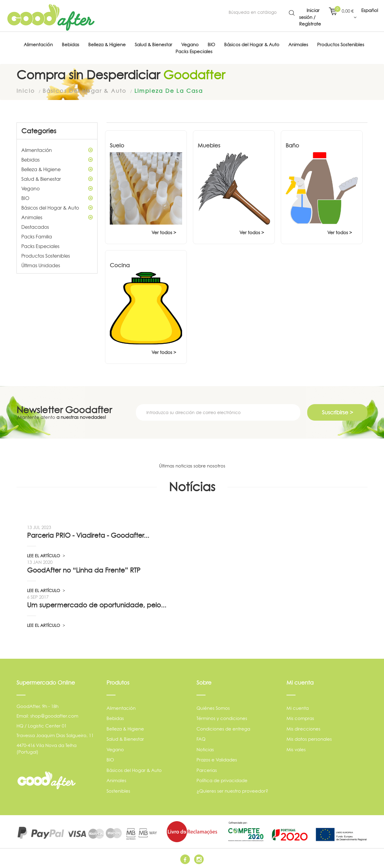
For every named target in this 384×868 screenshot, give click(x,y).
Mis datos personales (309, 739)
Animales (57, 217)
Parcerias (207, 770)
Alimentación (57, 150)
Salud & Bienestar (57, 178)
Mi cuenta (298, 708)
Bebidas (57, 159)
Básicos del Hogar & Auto (57, 207)
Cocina (120, 265)
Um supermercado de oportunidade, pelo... (97, 604)
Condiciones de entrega (223, 728)
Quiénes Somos (213, 708)
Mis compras (300, 718)
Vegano (57, 188)
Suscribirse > (337, 412)
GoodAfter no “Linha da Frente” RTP (84, 570)
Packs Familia (37, 236)
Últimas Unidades (41, 265)
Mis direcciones (303, 728)
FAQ (201, 739)
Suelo (117, 145)
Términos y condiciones (222, 718)
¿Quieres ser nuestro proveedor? (232, 790)
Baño (292, 145)
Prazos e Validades (217, 759)
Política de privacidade (222, 780)
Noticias (205, 749)
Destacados (35, 226)
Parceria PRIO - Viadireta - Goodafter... (88, 535)
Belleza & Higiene (57, 169)
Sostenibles (118, 790)
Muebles (209, 145)
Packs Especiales (40, 246)
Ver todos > (164, 232)
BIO (57, 198)
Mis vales (296, 749)
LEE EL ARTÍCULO (46, 555)
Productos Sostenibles (46, 255)
